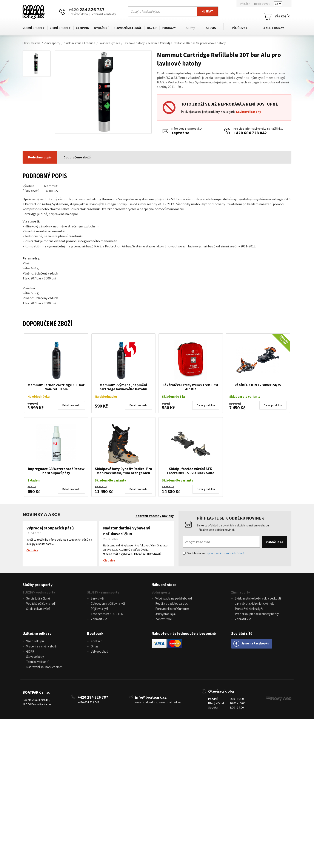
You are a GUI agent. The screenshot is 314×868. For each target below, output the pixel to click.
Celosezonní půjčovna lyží (108, 603)
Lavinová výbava (109, 43)
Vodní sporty (34, 28)
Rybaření (101, 28)
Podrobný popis (40, 157)
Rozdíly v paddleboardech (172, 603)
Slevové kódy (35, 657)
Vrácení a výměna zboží (41, 646)
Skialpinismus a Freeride (80, 43)
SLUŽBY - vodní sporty (39, 592)
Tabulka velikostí (37, 662)
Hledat (207, 11)
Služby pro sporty (38, 585)
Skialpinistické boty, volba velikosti (258, 598)
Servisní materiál (127, 28)
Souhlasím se (213, 553)
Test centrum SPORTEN (107, 614)
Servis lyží (97, 598)
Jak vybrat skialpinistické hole (255, 603)
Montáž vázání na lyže (249, 609)
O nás (95, 646)
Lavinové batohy (134, 43)
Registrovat (262, 4)
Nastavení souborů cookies (44, 667)
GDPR (30, 651)
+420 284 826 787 (93, 697)
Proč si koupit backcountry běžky (257, 614)
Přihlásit (245, 4)
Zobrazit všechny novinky (155, 516)
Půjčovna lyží (99, 609)
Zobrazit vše (99, 619)
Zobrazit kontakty (104, 14)
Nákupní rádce (164, 585)
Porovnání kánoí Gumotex (172, 609)
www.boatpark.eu (170, 702)
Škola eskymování (38, 609)
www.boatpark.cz (146, 702)
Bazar (151, 28)
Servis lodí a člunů (38, 598)
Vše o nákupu (35, 641)
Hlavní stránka (32, 43)
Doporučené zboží (77, 157)
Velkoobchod (99, 651)
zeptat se (180, 133)
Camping (82, 28)
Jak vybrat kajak (166, 614)
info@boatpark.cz (151, 697)
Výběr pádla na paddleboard (174, 598)
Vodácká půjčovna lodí (41, 603)
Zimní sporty (60, 28)
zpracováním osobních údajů (225, 553)
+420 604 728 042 (250, 133)
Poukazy (168, 28)
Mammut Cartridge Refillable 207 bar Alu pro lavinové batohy (187, 43)
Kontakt (96, 641)
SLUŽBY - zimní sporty (103, 592)
